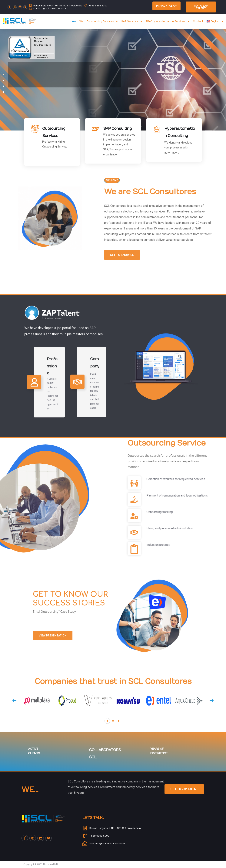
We (81, 21)
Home (73, 21)
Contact (198, 21)
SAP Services (132, 21)
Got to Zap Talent (184, 789)
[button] (107, 721)
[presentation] (14, 701)
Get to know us (192, 255)
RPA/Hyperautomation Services (168, 21)
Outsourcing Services (102, 21)
